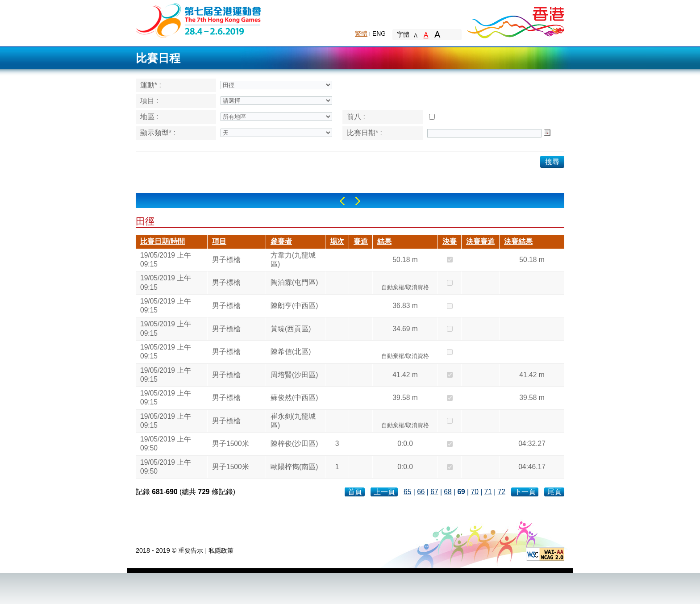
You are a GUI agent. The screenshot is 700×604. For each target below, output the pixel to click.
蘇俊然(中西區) (294, 398)
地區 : (149, 117)
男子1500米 (231, 444)
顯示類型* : (158, 133)
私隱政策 (221, 550)
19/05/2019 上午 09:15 (166, 260)
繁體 (361, 33)
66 (421, 492)
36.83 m (405, 306)
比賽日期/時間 (162, 241)
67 (434, 492)
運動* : (151, 85)
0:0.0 (405, 444)
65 (407, 492)
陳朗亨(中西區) (294, 306)
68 (448, 492)
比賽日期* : (365, 133)
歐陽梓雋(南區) (294, 467)
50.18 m (405, 260)
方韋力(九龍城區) (293, 260)
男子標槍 (226, 260)
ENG (379, 33)
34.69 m (405, 329)
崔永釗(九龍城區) (293, 421)
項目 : (149, 101)
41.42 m (405, 375)
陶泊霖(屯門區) (294, 282)
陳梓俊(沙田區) (294, 444)
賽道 (361, 241)
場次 (337, 241)
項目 (219, 241)
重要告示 (191, 550)
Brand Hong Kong (515, 20)
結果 (384, 241)
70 (474, 492)
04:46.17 (532, 467)
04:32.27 (532, 444)
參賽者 (281, 241)
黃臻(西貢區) (291, 329)
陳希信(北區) (291, 352)
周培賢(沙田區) (294, 375)
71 (488, 492)
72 (502, 492)
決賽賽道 (480, 241)
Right (358, 201)
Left (342, 201)
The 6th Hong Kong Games (199, 20)
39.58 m (405, 398)
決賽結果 (518, 241)
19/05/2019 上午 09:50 (166, 444)
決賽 (450, 241)
